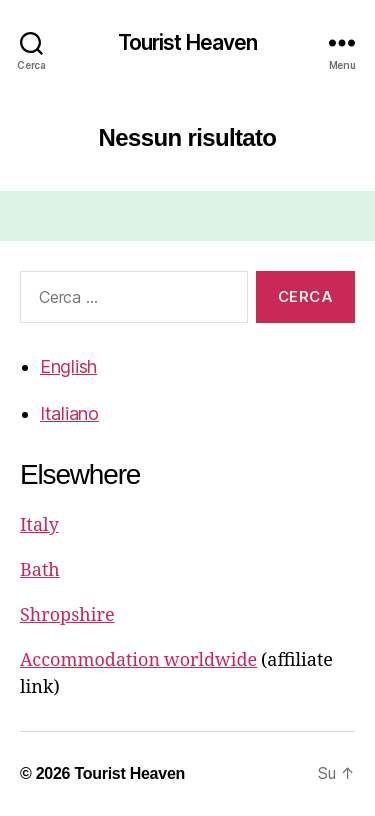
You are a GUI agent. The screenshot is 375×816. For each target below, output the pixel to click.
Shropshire (67, 615)
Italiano (69, 413)
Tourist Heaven (188, 42)
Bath (40, 570)
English (68, 366)
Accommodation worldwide (138, 660)
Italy (39, 525)
